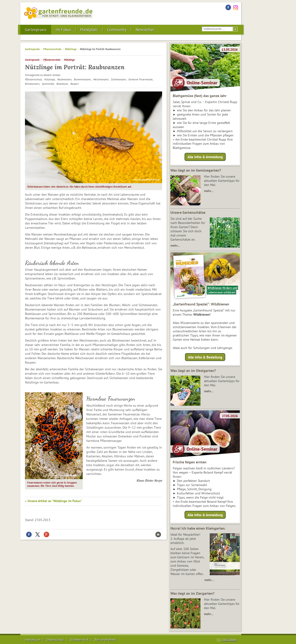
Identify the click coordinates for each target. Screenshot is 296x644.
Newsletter (145, 30)
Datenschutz (55, 640)
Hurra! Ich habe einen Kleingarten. (198, 528)
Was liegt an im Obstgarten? (193, 371)
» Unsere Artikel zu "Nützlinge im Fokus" (54, 501)
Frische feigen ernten (190, 462)
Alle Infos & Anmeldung (205, 157)
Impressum (33, 640)
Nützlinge (71, 49)
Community (117, 30)
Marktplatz (89, 30)
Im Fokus (63, 30)
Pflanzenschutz (52, 49)
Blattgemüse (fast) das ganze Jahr (200, 96)
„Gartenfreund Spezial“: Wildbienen (201, 304)
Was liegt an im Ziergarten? (192, 593)
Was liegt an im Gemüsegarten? (196, 170)
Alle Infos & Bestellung (205, 357)
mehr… (209, 191)
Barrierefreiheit (105, 640)
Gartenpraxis (36, 30)
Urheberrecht (79, 640)
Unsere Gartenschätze (188, 212)
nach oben (229, 640)
